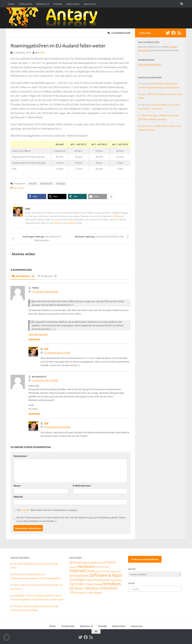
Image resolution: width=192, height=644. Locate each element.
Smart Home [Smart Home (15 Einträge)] (115, 571)
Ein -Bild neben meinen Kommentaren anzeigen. (48, 510)
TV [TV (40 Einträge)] (86, 584)
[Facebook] (174, 33)
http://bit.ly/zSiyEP (38, 334)
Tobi (42, 53)
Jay (142, 94)
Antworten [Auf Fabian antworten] (34, 339)
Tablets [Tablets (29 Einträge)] (90, 580)
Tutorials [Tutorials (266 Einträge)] (77, 584)
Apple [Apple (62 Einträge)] (93, 562)
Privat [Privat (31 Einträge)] (106, 571)
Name (18, 486)
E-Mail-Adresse (82, 486)
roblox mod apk (149, 115)
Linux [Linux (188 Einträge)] (90, 571)
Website (18, 497)
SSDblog (117, 216)
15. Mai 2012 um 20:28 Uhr (45, 291)
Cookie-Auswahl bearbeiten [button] (145, 559)
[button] (37, 196)
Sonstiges (61, 183)
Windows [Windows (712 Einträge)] (112, 583)
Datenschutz (73, 4)
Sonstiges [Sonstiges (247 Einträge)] (77, 579)
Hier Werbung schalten (150, 64)
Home (11, 4)
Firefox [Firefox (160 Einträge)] (111, 562)
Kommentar (21, 456)
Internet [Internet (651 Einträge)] (77, 570)
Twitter (58, 223)
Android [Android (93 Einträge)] (75, 562)
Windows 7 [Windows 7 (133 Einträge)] (77, 588)
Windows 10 (43, 4)
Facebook (71, 223)
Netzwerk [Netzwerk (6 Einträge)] (98, 571)
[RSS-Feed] (179, 33)
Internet (33, 183)
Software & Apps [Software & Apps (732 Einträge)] (106, 575)
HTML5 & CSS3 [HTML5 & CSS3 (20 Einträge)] (102, 567)
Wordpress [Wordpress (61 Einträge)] (95, 592)
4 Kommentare (119, 33)
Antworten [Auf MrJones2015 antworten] (34, 413)
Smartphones (46, 183)
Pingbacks (47, 276)
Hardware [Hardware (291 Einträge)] (86, 566)
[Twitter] (168, 33)
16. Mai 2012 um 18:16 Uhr (57, 427)
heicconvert (147, 126)
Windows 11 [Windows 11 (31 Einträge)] (81, 593)
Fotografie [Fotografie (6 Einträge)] (73, 567)
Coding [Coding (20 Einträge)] (101, 563)
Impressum (90, 4)
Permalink (17, 188)
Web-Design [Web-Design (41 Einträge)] (95, 584)
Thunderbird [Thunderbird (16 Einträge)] (115, 580)
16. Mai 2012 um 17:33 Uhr (45, 380)
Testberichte (25, 4)
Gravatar (26, 510)
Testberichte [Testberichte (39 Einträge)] (102, 580)
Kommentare (23, 276)
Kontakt (58, 4)
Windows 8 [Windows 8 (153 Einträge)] (94, 588)
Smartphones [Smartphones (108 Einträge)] (79, 575)
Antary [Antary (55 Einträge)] (85, 562)
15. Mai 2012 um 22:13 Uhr (57, 353)
